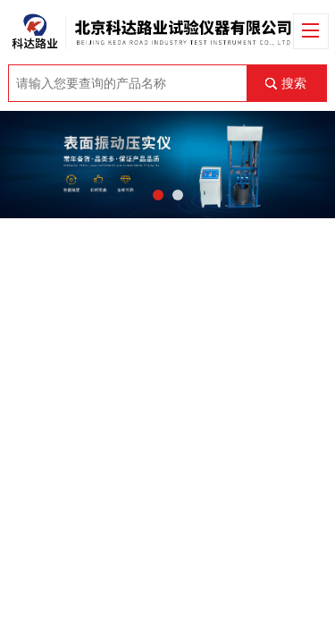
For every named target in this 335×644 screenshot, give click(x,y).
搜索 (294, 83)
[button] (158, 195)
